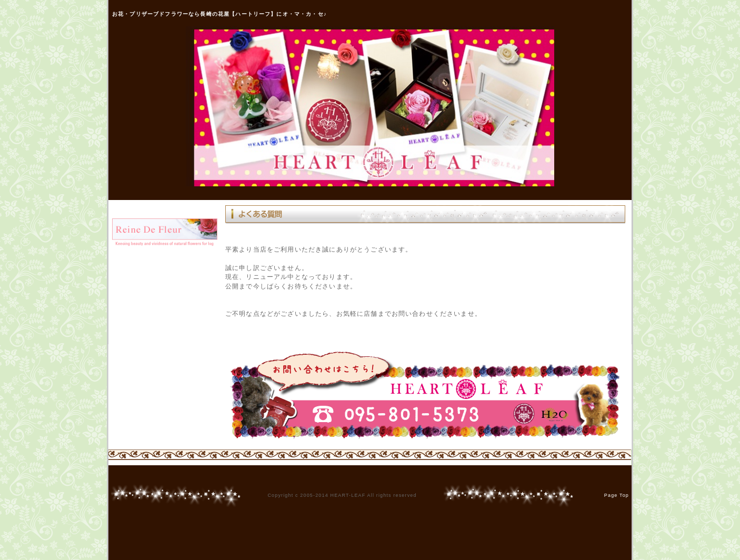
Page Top (617, 495)
